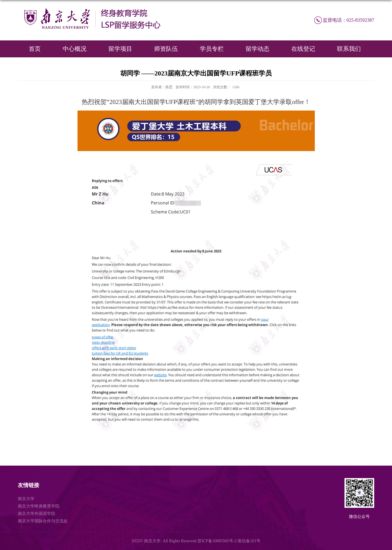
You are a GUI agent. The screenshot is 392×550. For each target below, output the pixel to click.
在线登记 (303, 49)
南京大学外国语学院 (37, 514)
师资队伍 (166, 49)
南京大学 (26, 499)
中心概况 (75, 49)
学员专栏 (212, 49)
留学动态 (257, 49)
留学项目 (120, 49)
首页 (35, 49)
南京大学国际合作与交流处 (43, 521)
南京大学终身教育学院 (39, 506)
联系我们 (349, 49)
